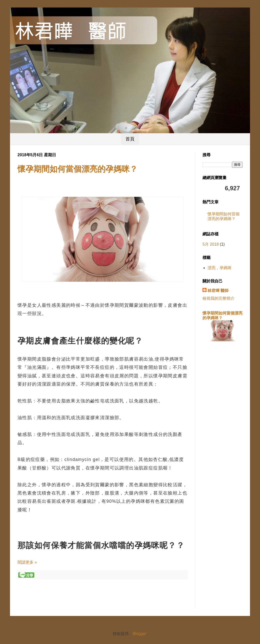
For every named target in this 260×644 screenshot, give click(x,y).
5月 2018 (211, 244)
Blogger (139, 634)
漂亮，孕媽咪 (219, 268)
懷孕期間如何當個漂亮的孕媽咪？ (77, 169)
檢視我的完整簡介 (218, 298)
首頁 (130, 139)
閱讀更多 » (27, 562)
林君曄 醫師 (218, 291)
